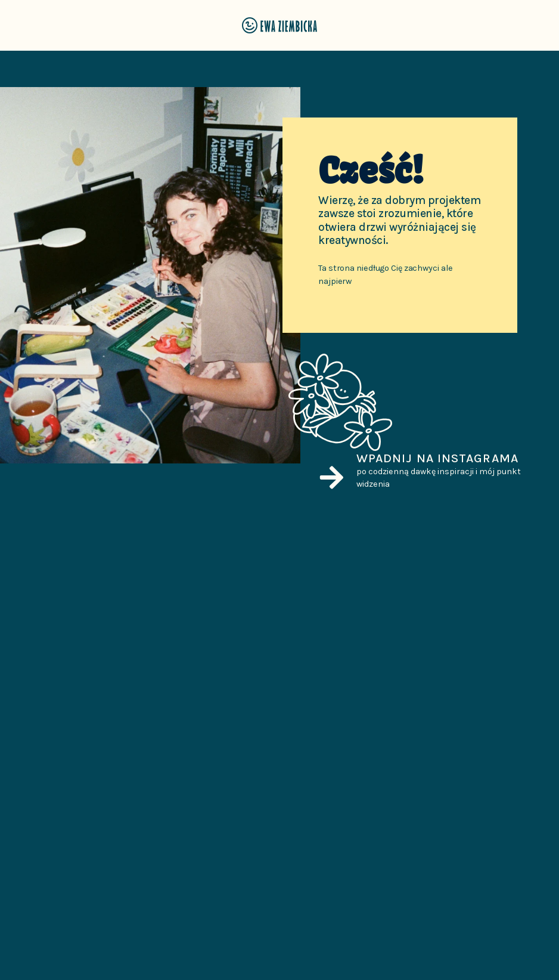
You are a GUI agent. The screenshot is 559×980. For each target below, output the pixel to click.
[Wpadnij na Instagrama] (332, 477)
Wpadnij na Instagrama (437, 458)
